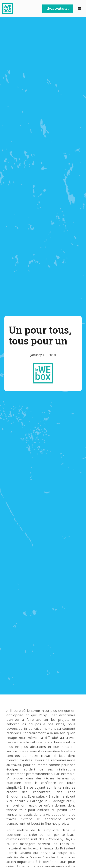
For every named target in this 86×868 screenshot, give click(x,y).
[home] (9, 9)
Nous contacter (58, 8)
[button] (80, 9)
